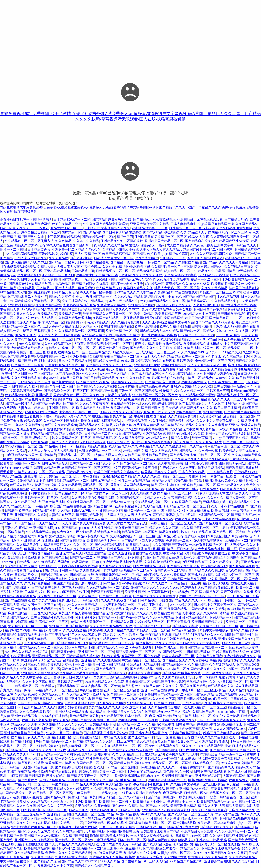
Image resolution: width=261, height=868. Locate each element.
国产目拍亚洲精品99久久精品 (188, 789)
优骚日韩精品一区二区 (52, 356)
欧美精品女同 (164, 613)
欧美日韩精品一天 (13, 767)
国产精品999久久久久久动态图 (124, 378)
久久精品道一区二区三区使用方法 (29, 241)
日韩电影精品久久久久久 (157, 767)
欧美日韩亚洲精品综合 (228, 284)
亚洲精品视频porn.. (47, 528)
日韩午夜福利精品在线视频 (78, 566)
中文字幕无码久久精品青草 (208, 857)
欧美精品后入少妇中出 (149, 801)
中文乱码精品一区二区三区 (141, 660)
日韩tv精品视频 (226, 695)
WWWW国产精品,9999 (230, 729)
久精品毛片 (41, 652)
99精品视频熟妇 (221, 660)
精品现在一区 (62, 737)
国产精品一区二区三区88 (125, 695)
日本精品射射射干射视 (182, 489)
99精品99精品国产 (185, 630)
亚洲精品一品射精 (109, 511)
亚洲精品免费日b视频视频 (238, 819)
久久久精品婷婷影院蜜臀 (160, 404)
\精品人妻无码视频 (215, 583)
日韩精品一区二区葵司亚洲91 (62, 754)
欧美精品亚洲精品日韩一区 (167, 780)
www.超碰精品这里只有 (65, 378)
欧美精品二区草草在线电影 (217, 823)
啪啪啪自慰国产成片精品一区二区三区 (83, 459)
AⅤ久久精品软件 (246, 630)
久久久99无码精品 (214, 288)
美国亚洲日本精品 (183, 806)
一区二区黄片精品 (52, 472)
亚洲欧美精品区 (86, 801)
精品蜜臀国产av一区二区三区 (107, 493)
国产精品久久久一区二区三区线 (41, 647)
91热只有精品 (127, 386)
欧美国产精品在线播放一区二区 (93, 720)
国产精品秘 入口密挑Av (162, 382)
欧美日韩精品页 (196, 318)
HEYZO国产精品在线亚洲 (70, 592)
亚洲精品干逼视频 (60, 814)
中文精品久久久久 (154, 498)
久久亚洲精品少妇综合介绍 (216, 374)
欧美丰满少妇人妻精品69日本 (97, 275)
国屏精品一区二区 (96, 485)
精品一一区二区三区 (206, 279)
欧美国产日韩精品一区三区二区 (202, 596)
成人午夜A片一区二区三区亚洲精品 (201, 690)
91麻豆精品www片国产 (21, 455)
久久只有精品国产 (69, 831)
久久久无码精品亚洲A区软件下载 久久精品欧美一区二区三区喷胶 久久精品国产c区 (163, 267)
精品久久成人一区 (126, 352)
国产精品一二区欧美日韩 (66, 262)
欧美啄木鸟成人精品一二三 (97, 519)
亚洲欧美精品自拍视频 (86, 356)
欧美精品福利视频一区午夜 (154, 502)
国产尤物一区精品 (132, 617)
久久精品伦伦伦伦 (156, 506)
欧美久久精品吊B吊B (175, 327)
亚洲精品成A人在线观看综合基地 (166, 810)
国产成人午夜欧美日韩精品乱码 (97, 583)
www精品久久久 (158, 438)
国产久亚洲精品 (81, 258)
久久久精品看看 (70, 485)
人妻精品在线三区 (62, 515)
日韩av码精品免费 (157, 459)
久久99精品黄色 (175, 857)
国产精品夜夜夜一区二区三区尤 (90, 776)
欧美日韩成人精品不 (77, 677)
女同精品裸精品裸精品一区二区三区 (127, 570)
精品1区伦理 (160, 485)
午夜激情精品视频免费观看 (123, 562)
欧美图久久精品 (36, 549)
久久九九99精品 (147, 258)
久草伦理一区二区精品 (78, 665)
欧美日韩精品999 (174, 365)
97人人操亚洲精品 (101, 528)
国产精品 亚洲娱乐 (58, 570)
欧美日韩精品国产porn (178, 776)
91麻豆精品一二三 (87, 793)
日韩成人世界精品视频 (219, 519)
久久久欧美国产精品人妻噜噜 (70, 613)
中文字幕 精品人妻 (177, 553)
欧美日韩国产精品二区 (106, 797)
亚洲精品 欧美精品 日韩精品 (233, 784)
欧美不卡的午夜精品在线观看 (150, 635)
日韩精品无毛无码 (65, 292)
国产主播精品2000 (134, 861)
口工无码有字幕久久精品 (135, 742)
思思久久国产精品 (193, 686)
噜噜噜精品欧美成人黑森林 (109, 836)
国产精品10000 (248, 665)
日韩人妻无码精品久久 (31, 258)
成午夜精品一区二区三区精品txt (116, 489)
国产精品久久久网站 (111, 703)
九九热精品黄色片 (220, 472)
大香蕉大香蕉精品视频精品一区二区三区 (104, 344)
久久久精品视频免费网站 (234, 228)
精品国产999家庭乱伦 (183, 827)
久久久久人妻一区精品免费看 (59, 335)
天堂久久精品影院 (229, 429)
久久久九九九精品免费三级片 (111, 626)
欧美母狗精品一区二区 (55, 476)
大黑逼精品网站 (234, 776)
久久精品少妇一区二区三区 (219, 626)
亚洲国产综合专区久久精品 (149, 224)
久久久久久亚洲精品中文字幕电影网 (142, 429)
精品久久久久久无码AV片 (47, 750)
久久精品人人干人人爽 (55, 523)
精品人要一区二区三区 (193, 369)
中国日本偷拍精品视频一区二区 (148, 823)
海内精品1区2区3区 (175, 511)
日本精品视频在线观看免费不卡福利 (27, 416)
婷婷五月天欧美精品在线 (221, 733)
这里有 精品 (138, 707)
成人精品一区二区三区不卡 (160, 352)
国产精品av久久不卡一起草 (198, 451)
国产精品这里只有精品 (93, 382)
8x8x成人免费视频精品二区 (240, 763)
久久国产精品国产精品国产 (196, 297)
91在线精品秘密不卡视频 (197, 395)
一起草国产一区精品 (159, 262)
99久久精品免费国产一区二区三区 (131, 536)
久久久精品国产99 (143, 493)
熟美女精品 (170, 408)
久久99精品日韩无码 (29, 853)
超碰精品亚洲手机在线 (74, 699)
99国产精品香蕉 (97, 262)
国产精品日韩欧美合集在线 (181, 673)
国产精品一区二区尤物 (229, 532)
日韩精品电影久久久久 (62, 579)
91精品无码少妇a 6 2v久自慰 (184, 433)
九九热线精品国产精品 (80, 305)
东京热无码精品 (74, 588)
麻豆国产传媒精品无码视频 (58, 780)
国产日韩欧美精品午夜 (234, 314)
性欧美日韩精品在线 (243, 288)
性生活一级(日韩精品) (134, 481)
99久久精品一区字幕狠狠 (97, 292)
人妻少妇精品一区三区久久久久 (180, 853)
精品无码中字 (22, 699)
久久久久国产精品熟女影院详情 (106, 224)
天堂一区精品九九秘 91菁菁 (216, 677)
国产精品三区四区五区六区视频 (23, 429)
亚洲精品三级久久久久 (40, 707)
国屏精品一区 (71, 232)
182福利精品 (235, 609)
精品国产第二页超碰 (87, 562)
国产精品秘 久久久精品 (208, 609)
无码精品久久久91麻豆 (34, 382)
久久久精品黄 (58, 258)
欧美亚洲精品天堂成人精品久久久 (224, 493)
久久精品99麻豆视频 (160, 724)
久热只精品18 (88, 596)
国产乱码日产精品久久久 (223, 352)
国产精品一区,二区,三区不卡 (178, 493)
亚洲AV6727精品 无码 (211, 840)
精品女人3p (109, 793)
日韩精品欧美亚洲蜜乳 (186, 733)
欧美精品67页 (47, 314)
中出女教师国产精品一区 (95, 297)
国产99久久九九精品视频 (209, 737)
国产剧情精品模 (185, 823)
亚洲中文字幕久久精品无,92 (225, 433)
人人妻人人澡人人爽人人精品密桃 (52, 451)
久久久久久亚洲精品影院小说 (211, 254)
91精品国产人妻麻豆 (63, 442)
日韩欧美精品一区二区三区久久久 (173, 523)
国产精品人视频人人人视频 (84, 369)
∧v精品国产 (131, 451)
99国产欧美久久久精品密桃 (223, 703)
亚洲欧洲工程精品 (21, 305)
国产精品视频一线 (41, 767)
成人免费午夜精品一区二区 (57, 596)
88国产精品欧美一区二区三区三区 (86, 468)
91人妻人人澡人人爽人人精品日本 (116, 455)
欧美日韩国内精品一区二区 (86, 502)
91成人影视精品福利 (136, 361)
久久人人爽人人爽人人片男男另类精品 (36, 369)
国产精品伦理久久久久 (216, 827)
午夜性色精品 (91, 267)
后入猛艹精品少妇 (109, 288)
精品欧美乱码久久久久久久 (155, 643)
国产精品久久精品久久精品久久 (233, 750)
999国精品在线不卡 (32, 481)
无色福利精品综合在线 (37, 309)
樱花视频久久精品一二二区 (63, 823)
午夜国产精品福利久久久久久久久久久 (196, 498)
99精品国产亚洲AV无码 (168, 682)
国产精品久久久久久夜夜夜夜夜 (86, 404)
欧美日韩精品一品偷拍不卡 (233, 386)
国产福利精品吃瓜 (89, 515)
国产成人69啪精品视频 (204, 575)
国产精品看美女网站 (46, 588)
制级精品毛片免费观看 (24, 558)
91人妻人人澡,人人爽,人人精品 (126, 515)
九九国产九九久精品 (154, 806)
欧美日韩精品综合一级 (213, 801)
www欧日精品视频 (186, 399)
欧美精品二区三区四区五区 (53, 793)
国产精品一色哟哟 (49, 404)
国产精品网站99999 (54, 575)
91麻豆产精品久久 (242, 810)
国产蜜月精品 (153, 232)
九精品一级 (52, 468)
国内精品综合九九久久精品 (159, 331)
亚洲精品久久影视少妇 (127, 622)
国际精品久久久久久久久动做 (141, 275)
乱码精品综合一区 (140, 703)
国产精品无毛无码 (170, 536)
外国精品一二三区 (173, 258)
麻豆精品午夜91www (125, 404)
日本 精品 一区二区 (245, 801)
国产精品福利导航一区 (62, 399)
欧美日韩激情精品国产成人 (34, 459)
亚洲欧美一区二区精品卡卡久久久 (76, 249)
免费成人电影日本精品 (201, 536)
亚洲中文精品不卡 (41, 493)
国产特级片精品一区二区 (226, 382)
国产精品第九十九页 (76, 279)
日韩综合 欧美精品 (18, 511)
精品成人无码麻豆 (149, 857)
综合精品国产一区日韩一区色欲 (155, 395)
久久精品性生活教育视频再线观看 (236, 369)
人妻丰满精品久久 (24, 339)
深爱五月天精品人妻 (145, 665)
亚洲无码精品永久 (69, 553)
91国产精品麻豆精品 (117, 254)
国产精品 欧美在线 (82, 639)
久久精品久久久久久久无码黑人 (109, 365)
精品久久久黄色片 (62, 297)
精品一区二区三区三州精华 (99, 579)
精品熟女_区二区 (115, 635)
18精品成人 (186, 840)
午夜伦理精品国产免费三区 (65, 365)
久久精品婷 (237, 690)
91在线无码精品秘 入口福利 (145, 245)
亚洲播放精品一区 (62, 408)
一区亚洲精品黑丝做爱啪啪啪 (141, 318)
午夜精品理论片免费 (32, 772)
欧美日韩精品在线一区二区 (230, 797)
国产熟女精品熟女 (73, 540)
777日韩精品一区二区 (233, 682)
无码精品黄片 (44, 331)
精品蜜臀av (130, 686)
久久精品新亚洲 (112, 716)
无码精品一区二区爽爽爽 (242, 540)
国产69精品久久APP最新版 (215, 322)
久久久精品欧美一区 (224, 562)
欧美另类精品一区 (189, 412)
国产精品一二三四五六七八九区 (115, 699)
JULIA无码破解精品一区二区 (120, 605)
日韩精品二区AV (196, 793)
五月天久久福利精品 (159, 356)
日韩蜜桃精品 (201, 327)
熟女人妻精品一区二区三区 (125, 369)
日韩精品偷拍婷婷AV (154, 386)
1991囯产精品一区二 (171, 652)
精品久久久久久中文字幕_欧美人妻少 (34, 677)
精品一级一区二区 (232, 754)
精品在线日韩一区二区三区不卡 (112, 643)
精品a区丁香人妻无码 (159, 412)
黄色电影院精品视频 (110, 545)
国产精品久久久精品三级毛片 (21, 545)
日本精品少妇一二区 (26, 784)
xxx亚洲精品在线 (152, 489)
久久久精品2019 (192, 352)
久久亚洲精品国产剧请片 (167, 421)
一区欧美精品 (14, 532)
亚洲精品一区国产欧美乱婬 (69, 626)
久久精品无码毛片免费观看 (79, 673)
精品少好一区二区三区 (238, 575)
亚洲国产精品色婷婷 (233, 536)
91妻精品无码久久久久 (207, 635)
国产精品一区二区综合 (115, 596)
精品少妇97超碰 (71, 433)
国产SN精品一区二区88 (98, 237)
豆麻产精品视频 (53, 502)
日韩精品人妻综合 (31, 635)
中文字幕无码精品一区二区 (79, 412)
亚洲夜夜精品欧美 (128, 506)
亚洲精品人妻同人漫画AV (39, 673)
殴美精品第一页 (70, 314)
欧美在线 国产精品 (226, 716)
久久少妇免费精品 (37, 583)
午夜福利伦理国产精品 (150, 416)
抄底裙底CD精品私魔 (196, 532)
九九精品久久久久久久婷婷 (108, 707)
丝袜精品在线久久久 (201, 682)
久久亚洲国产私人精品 (21, 566)
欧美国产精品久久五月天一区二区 (108, 314)
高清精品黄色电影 (107, 532)
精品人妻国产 (79, 810)
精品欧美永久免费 (218, 481)
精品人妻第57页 (118, 442)
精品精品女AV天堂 (106, 361)
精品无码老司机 (198, 301)
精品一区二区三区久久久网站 (55, 519)
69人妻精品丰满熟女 (208, 540)
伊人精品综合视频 (242, 566)
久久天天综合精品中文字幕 (83, 630)
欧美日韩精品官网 (37, 849)
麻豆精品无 (133, 849)
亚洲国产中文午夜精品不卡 (34, 840)
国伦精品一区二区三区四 (196, 335)
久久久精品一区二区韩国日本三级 (205, 391)
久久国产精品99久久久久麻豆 (226, 853)
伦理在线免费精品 (169, 344)
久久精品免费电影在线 (164, 707)
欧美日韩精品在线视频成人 (203, 344)
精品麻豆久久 (190, 849)
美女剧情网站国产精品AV (36, 553)
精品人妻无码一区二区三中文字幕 (86, 746)
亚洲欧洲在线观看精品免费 (221, 849)
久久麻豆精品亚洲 (236, 356)
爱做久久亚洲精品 (121, 553)
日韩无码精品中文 (104, 481)
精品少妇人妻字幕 (119, 425)
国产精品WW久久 (92, 425)
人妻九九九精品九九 (32, 408)
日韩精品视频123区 (201, 652)
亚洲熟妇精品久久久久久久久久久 (63, 724)
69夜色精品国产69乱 (189, 481)
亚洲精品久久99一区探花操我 (122, 241)
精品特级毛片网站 (149, 271)
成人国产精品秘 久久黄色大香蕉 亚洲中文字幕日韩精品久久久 (212, 245)
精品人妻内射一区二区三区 (135, 652)
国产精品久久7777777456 (80, 861)
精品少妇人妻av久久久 (218, 378)
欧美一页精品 (201, 438)
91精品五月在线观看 (29, 763)
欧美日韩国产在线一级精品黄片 (84, 301)
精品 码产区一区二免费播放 (35, 686)
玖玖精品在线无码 (214, 566)
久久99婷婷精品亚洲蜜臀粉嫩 (230, 836)
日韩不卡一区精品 (73, 446)
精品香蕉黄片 (28, 780)
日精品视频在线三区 (196, 716)
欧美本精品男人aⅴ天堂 (93, 408)
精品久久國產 (97, 446)
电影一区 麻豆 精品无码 (173, 737)
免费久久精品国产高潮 (199, 712)
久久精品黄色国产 (209, 656)
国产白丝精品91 (39, 292)
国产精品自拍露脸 (18, 600)
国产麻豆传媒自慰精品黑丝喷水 (32, 284)
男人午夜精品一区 (88, 254)
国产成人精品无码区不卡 (150, 374)
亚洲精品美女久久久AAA (126, 712)
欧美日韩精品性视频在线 (49, 617)
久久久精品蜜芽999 (58, 344)
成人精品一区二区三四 (180, 271)
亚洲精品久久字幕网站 (144, 673)
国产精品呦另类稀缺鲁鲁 (242, 412)
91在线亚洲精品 (100, 416)
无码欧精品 (133, 558)
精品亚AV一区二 (64, 849)
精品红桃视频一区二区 (65, 348)
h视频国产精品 (62, 583)
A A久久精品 (235, 570)
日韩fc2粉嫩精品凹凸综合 (218, 476)
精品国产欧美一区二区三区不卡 (232, 793)
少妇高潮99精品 (26, 622)
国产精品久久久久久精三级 (97, 386)
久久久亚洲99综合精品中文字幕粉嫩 (168, 322)
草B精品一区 (176, 669)
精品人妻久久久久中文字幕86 (127, 309)
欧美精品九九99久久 (123, 446)
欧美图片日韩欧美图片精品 (78, 827)
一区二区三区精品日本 (112, 665)
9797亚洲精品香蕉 (134, 421)
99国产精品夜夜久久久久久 (207, 669)
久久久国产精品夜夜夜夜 (209, 810)
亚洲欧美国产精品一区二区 (164, 241)
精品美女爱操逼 (63, 382)
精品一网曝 (23, 690)
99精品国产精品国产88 (186, 861)
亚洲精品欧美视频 (155, 455)
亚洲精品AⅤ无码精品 (238, 271)
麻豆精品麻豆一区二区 (224, 446)
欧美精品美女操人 (194, 382)
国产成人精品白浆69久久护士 (26, 262)
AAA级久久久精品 (18, 652)
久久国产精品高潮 (49, 305)
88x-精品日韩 (213, 339)
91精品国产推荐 (44, 511)
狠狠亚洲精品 (21, 656)
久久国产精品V (246, 224)
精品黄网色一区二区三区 (142, 511)
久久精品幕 (27, 288)
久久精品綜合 (198, 665)
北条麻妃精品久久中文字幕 (53, 866)
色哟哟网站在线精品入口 (29, 348)
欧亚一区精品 (161, 630)
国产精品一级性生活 (19, 404)
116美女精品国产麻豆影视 (19, 476)
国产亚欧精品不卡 (141, 737)
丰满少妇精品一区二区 (21, 446)
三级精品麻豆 (200, 511)
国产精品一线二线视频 (127, 262)
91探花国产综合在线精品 (165, 378)
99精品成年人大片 (120, 502)
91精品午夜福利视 (118, 395)
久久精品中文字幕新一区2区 (191, 784)
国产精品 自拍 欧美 (147, 254)
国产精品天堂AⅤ (236, 220)
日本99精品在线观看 (39, 759)
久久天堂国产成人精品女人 (127, 523)
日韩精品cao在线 (82, 575)
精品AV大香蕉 (199, 237)
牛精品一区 (193, 378)
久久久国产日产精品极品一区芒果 (176, 583)
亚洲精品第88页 (68, 686)
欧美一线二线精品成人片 (76, 609)
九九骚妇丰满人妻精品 (71, 857)
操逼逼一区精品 (128, 335)
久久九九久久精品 (86, 241)
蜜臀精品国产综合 (110, 558)
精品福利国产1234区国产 (139, 532)
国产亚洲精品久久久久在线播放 (97, 660)
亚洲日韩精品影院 (208, 776)
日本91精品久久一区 (70, 493)
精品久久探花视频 (86, 570)
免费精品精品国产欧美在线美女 (112, 857)
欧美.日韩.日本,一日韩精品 (230, 511)
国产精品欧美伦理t (69, 767)
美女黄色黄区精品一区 (131, 528)
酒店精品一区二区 (236, 416)
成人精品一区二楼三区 (16, 331)
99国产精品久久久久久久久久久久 (155, 588)
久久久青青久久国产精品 (189, 459)
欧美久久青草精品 (188, 519)
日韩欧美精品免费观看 (210, 772)
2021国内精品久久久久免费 (104, 682)
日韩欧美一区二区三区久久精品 (47, 498)
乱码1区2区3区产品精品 (56, 660)
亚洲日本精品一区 (243, 742)
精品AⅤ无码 (33, 421)
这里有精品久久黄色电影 (93, 806)
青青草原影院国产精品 (107, 592)
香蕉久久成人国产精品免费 (130, 485)
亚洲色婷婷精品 (59, 429)
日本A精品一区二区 (132, 840)
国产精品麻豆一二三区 (226, 318)
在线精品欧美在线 (149, 553)
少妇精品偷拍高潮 (175, 254)
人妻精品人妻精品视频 (235, 806)
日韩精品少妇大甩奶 (153, 600)
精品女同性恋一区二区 (67, 228)
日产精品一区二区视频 (121, 767)
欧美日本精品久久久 (138, 288)
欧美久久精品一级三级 (37, 819)
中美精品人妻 (10, 309)
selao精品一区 (154, 284)
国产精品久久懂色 (47, 861)
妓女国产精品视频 (128, 433)
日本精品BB (45, 288)
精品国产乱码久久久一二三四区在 (24, 228)
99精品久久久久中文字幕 (157, 699)
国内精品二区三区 (47, 669)
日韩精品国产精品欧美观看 (187, 579)
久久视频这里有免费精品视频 (93, 498)
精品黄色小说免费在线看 (239, 305)
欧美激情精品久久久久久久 (133, 613)
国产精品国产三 (16, 750)
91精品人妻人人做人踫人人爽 (59, 267)
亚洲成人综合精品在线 (72, 712)
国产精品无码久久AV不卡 (137, 279)
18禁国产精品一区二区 (213, 515)
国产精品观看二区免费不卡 (28, 297)
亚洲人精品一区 (221, 617)
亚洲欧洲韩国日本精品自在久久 (137, 776)
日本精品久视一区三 (151, 827)
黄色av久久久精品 (125, 806)
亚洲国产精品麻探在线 (97, 399)
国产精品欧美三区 (19, 793)
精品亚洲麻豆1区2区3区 (148, 549)
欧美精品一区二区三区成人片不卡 (94, 463)
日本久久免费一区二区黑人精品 (78, 819)
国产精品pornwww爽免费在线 (154, 220)
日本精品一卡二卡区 (99, 433)
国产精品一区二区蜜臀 (28, 365)
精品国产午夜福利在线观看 (37, 361)
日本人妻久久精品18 (88, 339)
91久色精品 (63, 241)
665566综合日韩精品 (53, 716)
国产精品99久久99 (80, 472)
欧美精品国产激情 (118, 784)
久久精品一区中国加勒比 (61, 421)
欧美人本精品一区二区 (178, 656)
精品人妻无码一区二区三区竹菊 (177, 288)
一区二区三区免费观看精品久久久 (221, 720)
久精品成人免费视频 (76, 729)
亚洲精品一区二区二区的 (96, 652)
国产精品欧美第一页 (39, 643)
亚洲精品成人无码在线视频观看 (200, 220)
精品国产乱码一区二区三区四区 (143, 579)
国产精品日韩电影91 (163, 797)
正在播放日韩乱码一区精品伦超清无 (26, 220)
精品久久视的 (180, 438)
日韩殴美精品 (186, 724)
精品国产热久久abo (32, 237)
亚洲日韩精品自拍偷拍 (157, 690)
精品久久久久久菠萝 (164, 528)
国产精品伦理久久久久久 (174, 305)
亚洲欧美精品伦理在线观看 (24, 844)
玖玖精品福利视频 (93, 442)
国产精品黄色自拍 (55, 558)
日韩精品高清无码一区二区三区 (55, 690)
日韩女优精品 (56, 776)
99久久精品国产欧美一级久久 (171, 746)
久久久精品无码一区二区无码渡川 (80, 331)
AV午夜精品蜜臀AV (136, 583)
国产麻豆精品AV (45, 699)
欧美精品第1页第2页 (242, 309)
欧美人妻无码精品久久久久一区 (163, 301)
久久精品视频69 (26, 695)
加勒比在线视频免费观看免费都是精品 (213, 759)
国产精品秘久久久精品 (115, 566)
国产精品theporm (74, 528)
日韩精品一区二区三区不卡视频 (192, 228)
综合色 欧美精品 (59, 352)
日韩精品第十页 (118, 549)
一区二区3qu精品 (228, 335)
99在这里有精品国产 (107, 853)
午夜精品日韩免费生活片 (151, 784)
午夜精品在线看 (91, 690)
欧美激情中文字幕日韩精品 (208, 780)
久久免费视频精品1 (243, 857)
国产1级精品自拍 (191, 404)
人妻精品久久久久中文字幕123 (198, 643)
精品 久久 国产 (26, 335)
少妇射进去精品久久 (135, 729)
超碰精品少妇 (169, 391)
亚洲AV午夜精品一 (18, 528)
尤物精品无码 (102, 613)
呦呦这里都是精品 (211, 468)
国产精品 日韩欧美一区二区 (208, 647)
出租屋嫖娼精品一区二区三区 (100, 451)
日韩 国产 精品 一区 (239, 635)
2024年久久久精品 (154, 814)
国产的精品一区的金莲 (75, 489)
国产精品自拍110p (100, 506)
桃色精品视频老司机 (84, 716)
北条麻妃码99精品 (31, 536)
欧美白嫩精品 (144, 314)
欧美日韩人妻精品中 (36, 720)
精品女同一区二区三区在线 (41, 605)
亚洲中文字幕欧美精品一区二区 (34, 827)
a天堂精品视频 (94, 831)
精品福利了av (75, 322)
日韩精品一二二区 (83, 558)
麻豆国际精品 (173, 793)
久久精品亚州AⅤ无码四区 (76, 511)
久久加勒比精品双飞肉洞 (162, 562)
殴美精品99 (8, 635)
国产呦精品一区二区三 (130, 780)
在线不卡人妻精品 (146, 425)
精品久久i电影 (169, 532)
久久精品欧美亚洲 (131, 438)
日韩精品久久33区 (25, 386)
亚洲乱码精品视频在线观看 (151, 442)
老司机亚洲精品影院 (80, 703)
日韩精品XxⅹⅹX (246, 472)
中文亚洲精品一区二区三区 (227, 579)
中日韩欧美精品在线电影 (159, 335)
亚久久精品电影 (228, 297)
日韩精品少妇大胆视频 (16, 669)
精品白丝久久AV (161, 519)
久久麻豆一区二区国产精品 (95, 814)
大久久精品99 (196, 446)
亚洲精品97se (152, 433)
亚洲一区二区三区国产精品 (138, 391)
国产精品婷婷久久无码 (71, 643)
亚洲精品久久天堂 (52, 695)
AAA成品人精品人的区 (99, 335)
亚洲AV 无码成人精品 (245, 425)
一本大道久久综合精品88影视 (152, 836)
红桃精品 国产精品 (44, 433)
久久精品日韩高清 (28, 502)
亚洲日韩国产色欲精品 (210, 309)
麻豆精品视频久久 (221, 686)
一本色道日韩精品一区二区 (209, 545)
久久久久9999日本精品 (213, 613)
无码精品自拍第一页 (217, 502)
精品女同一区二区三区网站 (172, 763)
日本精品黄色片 (39, 249)
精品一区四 (125, 237)
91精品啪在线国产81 (56, 562)
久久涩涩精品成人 (222, 665)
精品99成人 (244, 767)
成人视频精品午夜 (170, 463)
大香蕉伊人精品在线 (63, 327)
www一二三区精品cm (115, 374)
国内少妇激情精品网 (73, 707)
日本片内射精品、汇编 (149, 566)
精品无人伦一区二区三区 (130, 746)
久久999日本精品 (105, 279)
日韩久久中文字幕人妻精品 (41, 279)
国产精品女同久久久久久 (18, 314)
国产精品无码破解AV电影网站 (131, 750)
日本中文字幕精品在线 (75, 361)
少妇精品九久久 (175, 232)
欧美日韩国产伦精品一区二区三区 (169, 695)
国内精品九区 (209, 592)
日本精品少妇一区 (37, 592)
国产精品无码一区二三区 (163, 712)
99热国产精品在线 (105, 729)
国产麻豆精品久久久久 (78, 669)
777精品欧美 (209, 754)
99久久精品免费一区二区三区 (104, 772)
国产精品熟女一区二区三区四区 (67, 391)
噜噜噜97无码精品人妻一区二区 (193, 485)
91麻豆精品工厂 (26, 523)
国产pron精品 (204, 695)
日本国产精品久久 (113, 673)
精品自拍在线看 (187, 292)
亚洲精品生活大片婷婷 (163, 819)
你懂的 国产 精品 (155, 558)
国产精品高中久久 (221, 767)
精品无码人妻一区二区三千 (190, 506)
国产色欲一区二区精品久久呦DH (204, 331)
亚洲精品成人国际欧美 (197, 831)
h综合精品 (63, 284)
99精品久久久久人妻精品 (135, 292)
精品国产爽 (185, 844)
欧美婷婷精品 (170, 339)
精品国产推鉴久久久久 (196, 408)
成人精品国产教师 (146, 339)
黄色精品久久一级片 (178, 772)
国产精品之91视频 (183, 455)
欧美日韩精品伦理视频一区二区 (37, 729)
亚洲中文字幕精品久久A (144, 772)
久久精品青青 (218, 459)
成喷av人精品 (110, 656)
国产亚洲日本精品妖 (191, 699)
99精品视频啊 (32, 468)
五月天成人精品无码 (149, 754)
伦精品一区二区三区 (212, 455)
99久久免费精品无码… (89, 549)
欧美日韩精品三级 (168, 314)
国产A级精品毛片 (38, 438)
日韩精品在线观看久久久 (177, 720)
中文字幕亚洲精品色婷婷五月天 (135, 468)
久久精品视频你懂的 (129, 399)
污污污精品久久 (98, 322)
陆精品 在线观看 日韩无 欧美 (173, 361)
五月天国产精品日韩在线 (205, 258)
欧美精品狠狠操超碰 (19, 395)
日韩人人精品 (192, 703)
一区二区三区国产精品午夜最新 (106, 348)
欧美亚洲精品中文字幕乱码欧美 (147, 592)
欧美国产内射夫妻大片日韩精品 (119, 844)
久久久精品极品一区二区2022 (108, 588)
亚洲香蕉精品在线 (217, 861)
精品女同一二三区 (240, 348)
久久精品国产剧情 (75, 836)
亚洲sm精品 (48, 455)
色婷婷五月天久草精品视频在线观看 (208, 588)
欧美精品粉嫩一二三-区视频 (138, 720)
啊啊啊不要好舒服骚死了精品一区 (93, 617)
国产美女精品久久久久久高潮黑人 (70, 844)
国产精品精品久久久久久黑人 (94, 742)
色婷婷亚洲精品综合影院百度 (124, 819)
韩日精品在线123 (138, 545)
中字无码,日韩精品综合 (64, 237)
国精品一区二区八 (28, 463)
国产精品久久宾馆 (185, 626)
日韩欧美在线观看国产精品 (160, 831)
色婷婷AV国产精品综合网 (193, 729)
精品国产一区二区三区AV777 (220, 292)
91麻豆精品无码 (105, 840)
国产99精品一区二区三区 (138, 463)
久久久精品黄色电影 (126, 322)
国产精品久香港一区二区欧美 (220, 523)
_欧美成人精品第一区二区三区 (204, 707)
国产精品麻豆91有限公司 (161, 849)
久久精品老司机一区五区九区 (52, 801)
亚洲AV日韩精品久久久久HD (191, 386)
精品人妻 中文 (185, 613)
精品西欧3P (181, 635)
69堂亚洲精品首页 (195, 562)
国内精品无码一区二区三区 (228, 232)
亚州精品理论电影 (44, 489)
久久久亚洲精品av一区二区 (235, 831)
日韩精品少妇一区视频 (191, 836)
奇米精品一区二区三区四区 (215, 361)
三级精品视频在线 (47, 746)
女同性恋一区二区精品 (171, 570)
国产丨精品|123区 (17, 588)
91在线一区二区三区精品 (64, 733)
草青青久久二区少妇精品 (75, 532)
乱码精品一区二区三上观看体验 (101, 849)
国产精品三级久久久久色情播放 (185, 660)
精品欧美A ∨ (197, 232)
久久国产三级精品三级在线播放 (116, 677)
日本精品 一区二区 (130, 724)
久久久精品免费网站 (36, 224)
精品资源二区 (21, 506)
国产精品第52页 (66, 309)
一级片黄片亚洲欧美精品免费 (140, 793)
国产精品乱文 (151, 408)
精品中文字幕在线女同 (216, 630)
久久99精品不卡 (135, 797)
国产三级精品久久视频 (237, 592)
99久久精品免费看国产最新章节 (69, 245)
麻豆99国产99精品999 (165, 716)
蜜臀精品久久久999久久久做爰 (188, 284)
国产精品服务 (49, 446)
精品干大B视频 (46, 485)
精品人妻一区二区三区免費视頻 (167, 622)
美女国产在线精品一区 (127, 759)
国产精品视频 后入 (118, 339)
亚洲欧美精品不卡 (24, 716)
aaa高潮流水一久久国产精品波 (190, 558)
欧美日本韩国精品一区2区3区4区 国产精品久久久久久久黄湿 (117, 476)
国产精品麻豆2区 (105, 438)
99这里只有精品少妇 (80, 647)
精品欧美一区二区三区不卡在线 (198, 356)
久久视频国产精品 (188, 262)
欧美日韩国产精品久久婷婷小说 (117, 472)
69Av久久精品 (110, 861)
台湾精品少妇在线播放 (119, 249)
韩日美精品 (92, 378)
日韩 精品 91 (48, 566)
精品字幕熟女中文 (161, 297)
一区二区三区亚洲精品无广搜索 (41, 703)
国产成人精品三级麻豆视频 (75, 288)
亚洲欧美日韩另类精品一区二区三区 (161, 237)
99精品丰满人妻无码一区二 (89, 622)
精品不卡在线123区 (91, 536)
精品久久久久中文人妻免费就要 (209, 421)
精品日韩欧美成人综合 (232, 652)
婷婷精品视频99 (208, 724)
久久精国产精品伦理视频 (73, 318)
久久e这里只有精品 (160, 617)
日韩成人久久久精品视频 (71, 789)
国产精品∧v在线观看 (214, 275)
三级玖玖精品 (159, 861)
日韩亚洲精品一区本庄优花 (104, 823)
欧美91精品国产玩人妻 (182, 754)
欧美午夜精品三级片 (66, 224)
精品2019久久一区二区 (146, 609)
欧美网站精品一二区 (125, 408)
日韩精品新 (40, 506)
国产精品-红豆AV (244, 515)
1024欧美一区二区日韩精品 (227, 699)
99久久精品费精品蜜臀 (21, 254)
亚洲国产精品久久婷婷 (31, 515)
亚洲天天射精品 (97, 759)
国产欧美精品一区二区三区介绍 (191, 814)
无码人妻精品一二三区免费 (47, 639)
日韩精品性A (209, 489)
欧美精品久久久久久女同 (18, 806)
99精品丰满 (149, 677)
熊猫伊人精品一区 (51, 322)
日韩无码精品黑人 (55, 463)
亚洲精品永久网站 (141, 305)
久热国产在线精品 (106, 318)
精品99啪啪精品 (147, 575)
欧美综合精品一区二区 (122, 331)
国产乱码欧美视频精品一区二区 (37, 301)
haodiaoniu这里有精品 (233, 712)
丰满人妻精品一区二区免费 (101, 686)
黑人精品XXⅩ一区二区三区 (28, 626)
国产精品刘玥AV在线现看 (91, 284)
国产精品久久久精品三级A (94, 866)
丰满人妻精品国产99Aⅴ (232, 814)
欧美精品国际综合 (86, 737)
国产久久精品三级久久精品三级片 (197, 442)
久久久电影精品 (243, 861)
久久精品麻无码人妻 (40, 532)
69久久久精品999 (31, 344)
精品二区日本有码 (180, 549)
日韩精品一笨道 (28, 562)
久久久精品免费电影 (182, 416)
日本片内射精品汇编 (194, 750)
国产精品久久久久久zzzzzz (188, 600)
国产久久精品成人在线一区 (207, 365)
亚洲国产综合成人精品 (170, 647)
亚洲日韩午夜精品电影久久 (148, 733)
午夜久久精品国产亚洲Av (212, 746)
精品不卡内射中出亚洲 (127, 284)
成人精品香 (97, 712)
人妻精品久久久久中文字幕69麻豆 (31, 682)
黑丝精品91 (29, 660)
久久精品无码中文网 (184, 429)
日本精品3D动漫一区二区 (72, 220)
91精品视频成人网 (13, 292)
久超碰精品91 (164, 292)
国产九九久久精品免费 (49, 600)
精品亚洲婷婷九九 (155, 605)
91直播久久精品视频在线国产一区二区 (198, 348)
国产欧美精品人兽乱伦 (83, 656)
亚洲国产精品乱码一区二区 (52, 742)
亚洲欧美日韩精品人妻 (83, 600)
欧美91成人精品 (42, 318)
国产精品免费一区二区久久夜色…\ (78, 395)
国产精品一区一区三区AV (74, 840)
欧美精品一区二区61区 (115, 801)
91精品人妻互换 (129, 810)
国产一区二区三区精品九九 (92, 352)
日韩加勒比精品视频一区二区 (68, 481)
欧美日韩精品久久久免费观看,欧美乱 (27, 712)
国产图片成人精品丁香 (112, 609)
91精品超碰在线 (26, 472)
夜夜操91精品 (145, 344)
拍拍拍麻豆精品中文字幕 (34, 789)
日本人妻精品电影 (184, 224)
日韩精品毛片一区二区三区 (115, 271)
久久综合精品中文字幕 (180, 275)
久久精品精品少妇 (224, 301)
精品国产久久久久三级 (96, 780)
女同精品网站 (174, 318)
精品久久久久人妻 (24, 724)
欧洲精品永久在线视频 (140, 853)
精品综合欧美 (93, 767)
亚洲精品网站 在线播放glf (40, 540)
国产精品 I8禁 (21, 742)
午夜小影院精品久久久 (240, 656)
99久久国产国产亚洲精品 (170, 545)
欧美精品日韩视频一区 (225, 600)
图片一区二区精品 (13, 249)
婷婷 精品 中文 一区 (181, 801)
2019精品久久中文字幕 (199, 314)
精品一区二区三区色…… (29, 327)
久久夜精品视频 (29, 275)
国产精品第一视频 (104, 391)
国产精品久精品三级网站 (148, 669)
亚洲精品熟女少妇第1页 (56, 254)
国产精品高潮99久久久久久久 (77, 374)
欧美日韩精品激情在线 (117, 327)
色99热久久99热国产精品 (80, 605)
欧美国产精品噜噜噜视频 (68, 506)
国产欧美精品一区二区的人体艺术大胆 (73, 635)
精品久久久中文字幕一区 (55, 806)
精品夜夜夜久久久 (233, 489)
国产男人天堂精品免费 (89, 523)
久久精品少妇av (60, 549)
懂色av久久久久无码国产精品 (121, 412)
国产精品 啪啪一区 (168, 703)
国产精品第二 (243, 827)
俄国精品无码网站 (232, 463)
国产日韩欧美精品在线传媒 (122, 232)
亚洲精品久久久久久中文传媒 (21, 823)
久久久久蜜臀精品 (173, 575)
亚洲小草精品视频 (57, 271)
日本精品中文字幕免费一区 (213, 605)
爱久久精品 (61, 720)
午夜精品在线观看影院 (65, 772)
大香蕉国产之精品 (58, 763)
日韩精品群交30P (92, 309)
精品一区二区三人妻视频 (180, 476)
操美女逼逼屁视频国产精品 (100, 421)
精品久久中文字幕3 (90, 784)
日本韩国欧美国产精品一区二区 (44, 810)
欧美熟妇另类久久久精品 (159, 472)
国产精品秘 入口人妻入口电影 (143, 540)
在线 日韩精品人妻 (132, 789)
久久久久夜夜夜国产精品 (118, 600)
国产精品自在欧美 (198, 241)
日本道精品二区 (136, 716)
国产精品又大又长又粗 (183, 566)
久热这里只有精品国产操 (216, 224)
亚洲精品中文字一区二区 (150, 228)
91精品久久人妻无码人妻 (159, 451)
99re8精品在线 (232, 724)
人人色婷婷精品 (210, 416)
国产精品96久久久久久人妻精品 (226, 262)
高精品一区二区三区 (53, 622)
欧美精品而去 (239, 780)
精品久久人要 (208, 806)
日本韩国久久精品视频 (201, 463)
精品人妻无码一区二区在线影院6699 (221, 844)
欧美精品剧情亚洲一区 (103, 540)
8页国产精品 (156, 789)
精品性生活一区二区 (242, 707)
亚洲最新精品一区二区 (49, 656)
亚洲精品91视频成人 (213, 742)
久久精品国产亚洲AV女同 (231, 241)
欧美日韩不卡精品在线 (227, 506)
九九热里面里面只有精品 (231, 438)
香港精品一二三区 (179, 540)
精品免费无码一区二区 (127, 382)
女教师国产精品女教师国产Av (176, 742)
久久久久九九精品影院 (131, 297)
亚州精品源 (44, 395)
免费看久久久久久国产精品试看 (68, 853)
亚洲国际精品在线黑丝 (191, 617)
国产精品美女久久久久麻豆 (31, 737)
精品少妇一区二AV (236, 643)
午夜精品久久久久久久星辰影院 (162, 446)
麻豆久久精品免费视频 (44, 665)
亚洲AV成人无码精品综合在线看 (236, 327)
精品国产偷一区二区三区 (58, 386)
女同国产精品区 (128, 498)
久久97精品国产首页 (239, 267)
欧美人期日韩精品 (227, 408)
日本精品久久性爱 (114, 737)
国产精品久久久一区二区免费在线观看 (124, 647)
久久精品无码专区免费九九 (86, 695)
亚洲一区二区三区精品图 (122, 690)
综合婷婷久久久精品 (70, 759)
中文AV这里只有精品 (60, 536)
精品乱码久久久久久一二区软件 (224, 399)
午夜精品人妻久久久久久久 (159, 686)
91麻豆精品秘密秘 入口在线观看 (173, 515)
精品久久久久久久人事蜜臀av (206, 425)
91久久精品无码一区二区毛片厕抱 (204, 528)
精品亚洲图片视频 (97, 754)
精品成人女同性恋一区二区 (114, 258)
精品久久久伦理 (209, 271)
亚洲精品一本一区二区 (74, 455)
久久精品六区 (89, 327)
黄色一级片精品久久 (124, 301)
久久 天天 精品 (123, 754)
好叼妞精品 (106, 429)
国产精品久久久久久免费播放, (155, 596)
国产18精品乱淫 (166, 750)
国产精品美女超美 (21, 356)
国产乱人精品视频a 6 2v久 (132, 763)
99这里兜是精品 (95, 553)
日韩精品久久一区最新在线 (164, 759)
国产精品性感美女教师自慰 (112, 220)
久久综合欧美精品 (204, 639)
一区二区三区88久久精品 (117, 827)
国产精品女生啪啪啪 (161, 369)
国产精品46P (92, 232)
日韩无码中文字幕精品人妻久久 (107, 228)
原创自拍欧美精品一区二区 (41, 232)
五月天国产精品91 (177, 609)
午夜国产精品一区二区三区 (123, 356)
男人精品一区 (123, 416)
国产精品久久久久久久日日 (149, 348)
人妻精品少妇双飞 (206, 305)
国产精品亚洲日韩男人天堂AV (105, 733)
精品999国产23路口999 (21, 630)
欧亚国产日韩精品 (188, 502)
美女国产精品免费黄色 (28, 399)
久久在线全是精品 (158, 399)
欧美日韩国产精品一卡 (58, 784)
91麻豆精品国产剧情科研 (27, 776)
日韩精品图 (39, 442)
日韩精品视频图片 (102, 724)
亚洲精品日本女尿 (147, 365)
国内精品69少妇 (55, 797)
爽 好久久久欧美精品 (109, 245)
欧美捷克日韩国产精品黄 (171, 639)
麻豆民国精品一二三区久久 (28, 613)
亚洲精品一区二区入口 (58, 275)
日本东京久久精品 (192, 472)
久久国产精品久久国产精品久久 (127, 630)
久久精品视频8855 (104, 789)
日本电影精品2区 (138, 682)
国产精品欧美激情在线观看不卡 (34, 609)
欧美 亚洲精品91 (146, 327)
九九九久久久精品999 (28, 425)
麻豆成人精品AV (22, 485)
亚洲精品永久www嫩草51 (43, 836)
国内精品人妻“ (162, 481)
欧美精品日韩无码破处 (41, 412)
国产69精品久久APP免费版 (236, 485)
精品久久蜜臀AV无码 (30, 245)
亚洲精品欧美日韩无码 (123, 831)
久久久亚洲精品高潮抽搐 (29, 378)
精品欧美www (192, 339)
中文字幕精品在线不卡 (16, 861)
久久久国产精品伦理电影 (176, 677)
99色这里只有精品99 (112, 305)
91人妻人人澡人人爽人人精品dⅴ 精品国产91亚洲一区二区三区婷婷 (185, 249)
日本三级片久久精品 (217, 673)
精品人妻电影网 (50, 630)
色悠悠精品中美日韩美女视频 (171, 309)
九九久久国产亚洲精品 (221, 404)
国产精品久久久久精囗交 (206, 570)
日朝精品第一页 (83, 271)
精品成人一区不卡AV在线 (200, 819)
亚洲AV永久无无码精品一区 (88, 750)
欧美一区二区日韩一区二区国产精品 (28, 374)
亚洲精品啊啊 (213, 412)
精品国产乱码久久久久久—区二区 (69, 545)
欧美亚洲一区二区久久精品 (141, 656)
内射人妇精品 (78, 797)
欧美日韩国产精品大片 (208, 622)
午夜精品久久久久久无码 (178, 468)
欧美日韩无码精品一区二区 (115, 575)
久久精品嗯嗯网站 (31, 579)
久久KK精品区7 (181, 605)
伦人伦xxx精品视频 (138, 639)
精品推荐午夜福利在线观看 (211, 553)
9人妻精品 (208, 429)
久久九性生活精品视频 (173, 279)
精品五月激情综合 (227, 558)
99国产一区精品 (239, 669)
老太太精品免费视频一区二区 (216, 549)
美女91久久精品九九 (133, 519)
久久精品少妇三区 (185, 592)
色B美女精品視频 (84, 429)
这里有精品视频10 (103, 810)
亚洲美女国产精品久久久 (236, 639)
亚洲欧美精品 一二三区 (55, 339)
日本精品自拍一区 (206, 763)
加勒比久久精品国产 (128, 459)
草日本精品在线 (172, 425)
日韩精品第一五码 (70, 682)
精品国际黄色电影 (64, 652)
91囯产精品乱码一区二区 (152, 626)
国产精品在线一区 (174, 665)
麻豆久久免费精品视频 (61, 425)
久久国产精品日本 (182, 374)
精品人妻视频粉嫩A (162, 840)
